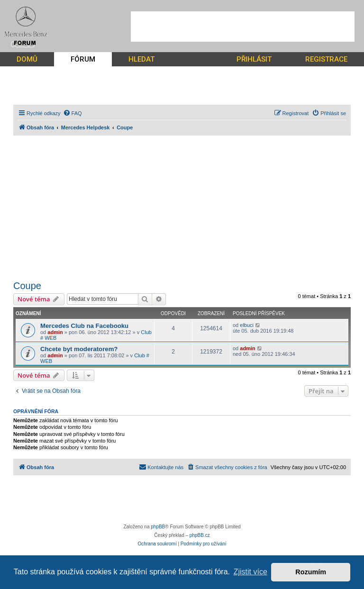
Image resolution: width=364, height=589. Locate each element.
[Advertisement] (243, 27)
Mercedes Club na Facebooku (84, 326)
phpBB (158, 527)
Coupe (27, 286)
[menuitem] (73, 113)
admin (55, 332)
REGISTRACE (326, 59)
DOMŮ (27, 59)
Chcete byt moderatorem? (79, 349)
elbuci (247, 325)
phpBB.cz (200, 535)
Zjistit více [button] (250, 572)
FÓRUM (83, 59)
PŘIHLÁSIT (254, 59)
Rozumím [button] (311, 572)
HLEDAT (141, 59)
